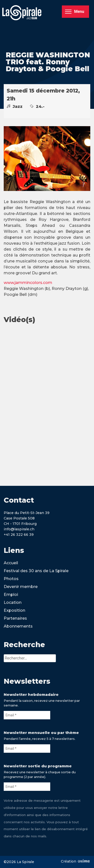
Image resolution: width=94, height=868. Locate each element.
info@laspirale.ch (19, 529)
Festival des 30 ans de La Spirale (36, 571)
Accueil (11, 563)
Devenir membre (21, 587)
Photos (11, 579)
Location (13, 602)
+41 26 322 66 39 (19, 535)
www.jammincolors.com (28, 283)
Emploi (11, 595)
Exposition (14, 610)
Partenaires (15, 618)
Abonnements (18, 626)
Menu (75, 12)
